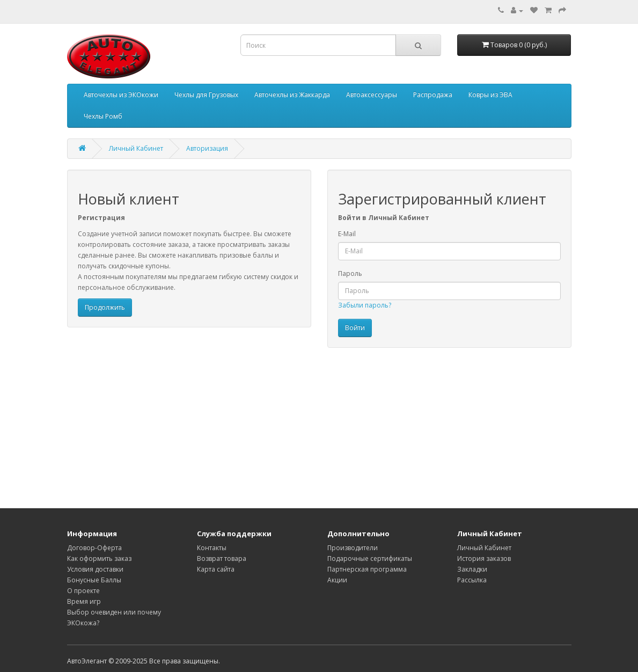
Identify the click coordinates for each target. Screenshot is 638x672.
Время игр (84, 601)
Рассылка (472, 580)
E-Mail (347, 234)
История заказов (484, 558)
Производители (353, 548)
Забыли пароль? (365, 305)
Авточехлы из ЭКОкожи (121, 95)
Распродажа (433, 95)
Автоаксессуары (372, 95)
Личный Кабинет (136, 148)
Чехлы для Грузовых (206, 95)
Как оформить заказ (99, 558)
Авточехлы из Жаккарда (292, 95)
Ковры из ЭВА (490, 95)
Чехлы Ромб (103, 116)
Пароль (350, 273)
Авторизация (207, 148)
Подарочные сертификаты (370, 558)
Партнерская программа (367, 569)
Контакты (212, 548)
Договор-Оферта (94, 548)
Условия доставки (95, 569)
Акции (337, 580)
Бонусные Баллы (94, 580)
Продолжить (105, 307)
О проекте (83, 591)
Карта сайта (216, 569)
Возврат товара (222, 558)
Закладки (472, 569)
